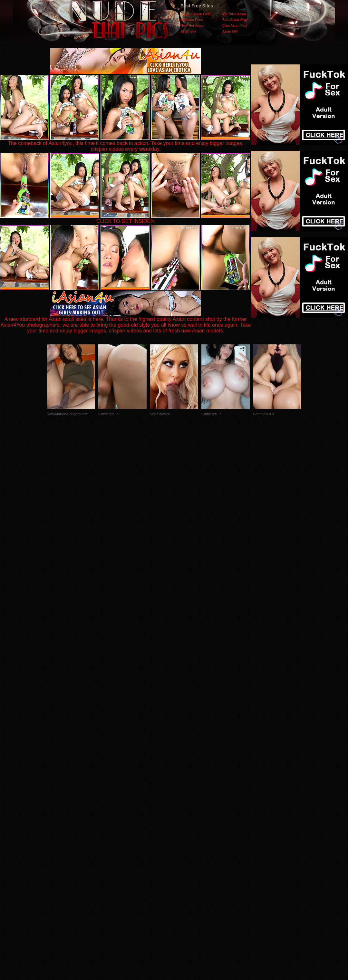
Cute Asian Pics (235, 25)
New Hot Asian (192, 25)
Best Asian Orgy (235, 20)
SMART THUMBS (185, 851)
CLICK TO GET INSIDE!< (126, 221)
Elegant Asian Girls (195, 14)
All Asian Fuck (192, 20)
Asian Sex (188, 31)
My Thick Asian (234, 14)
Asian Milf (230, 31)
